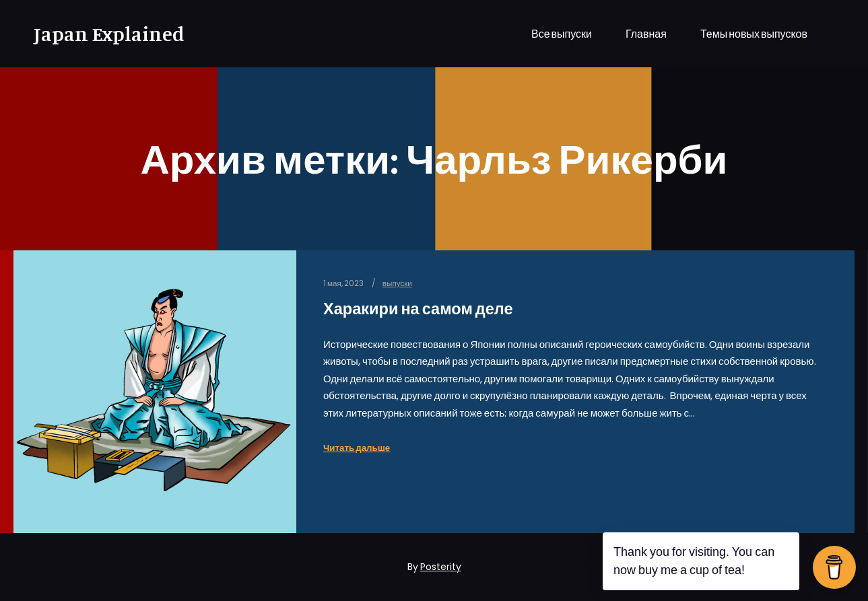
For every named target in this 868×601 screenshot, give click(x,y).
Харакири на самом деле (418, 309)
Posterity (441, 567)
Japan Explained (101, 34)
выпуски (397, 283)
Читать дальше (357, 448)
